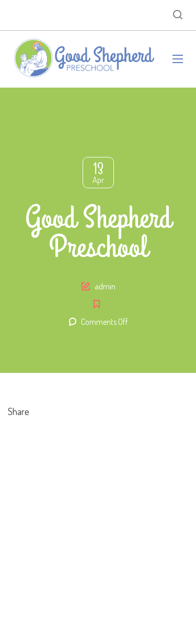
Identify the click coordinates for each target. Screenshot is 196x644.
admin (105, 286)
